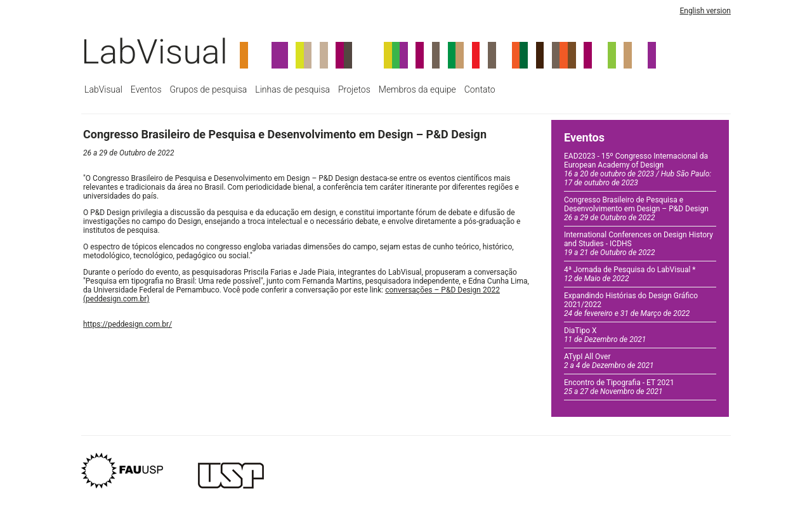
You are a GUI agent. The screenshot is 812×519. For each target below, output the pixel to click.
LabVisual (154, 52)
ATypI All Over (609, 361)
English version (705, 11)
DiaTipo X (605, 335)
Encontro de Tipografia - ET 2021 (619, 387)
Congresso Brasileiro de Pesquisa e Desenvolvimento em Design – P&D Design (636, 209)
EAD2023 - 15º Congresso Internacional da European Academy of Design (638, 169)
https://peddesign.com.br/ (128, 324)
